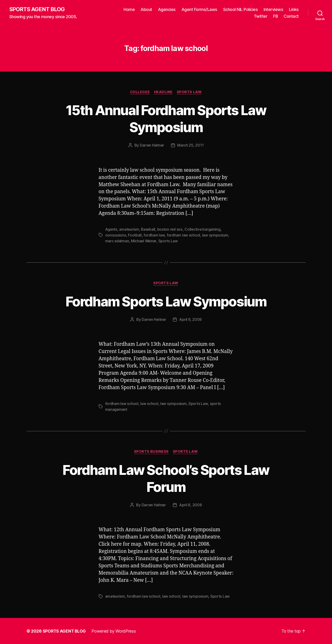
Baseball (149, 230)
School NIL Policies (241, 9)
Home (129, 9)
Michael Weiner (144, 241)
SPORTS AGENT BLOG (37, 9)
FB (275, 16)
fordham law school (183, 235)
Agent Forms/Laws (199, 9)
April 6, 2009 (191, 319)
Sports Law (190, 92)
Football (135, 235)
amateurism (129, 230)
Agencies (167, 9)
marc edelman (117, 241)
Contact (291, 16)
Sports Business (151, 452)
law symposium (215, 235)
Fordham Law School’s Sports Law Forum (166, 478)
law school (149, 404)
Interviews (273, 9)
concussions (116, 235)
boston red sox (171, 230)
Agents (111, 230)
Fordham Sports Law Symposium (166, 301)
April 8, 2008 (191, 505)
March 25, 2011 (191, 146)
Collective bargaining (204, 230)
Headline (164, 92)
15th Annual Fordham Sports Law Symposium (166, 119)
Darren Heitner (152, 146)
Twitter (261, 16)
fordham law (154, 235)
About (146, 9)
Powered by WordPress (114, 631)
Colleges (139, 92)
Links (294, 9)
